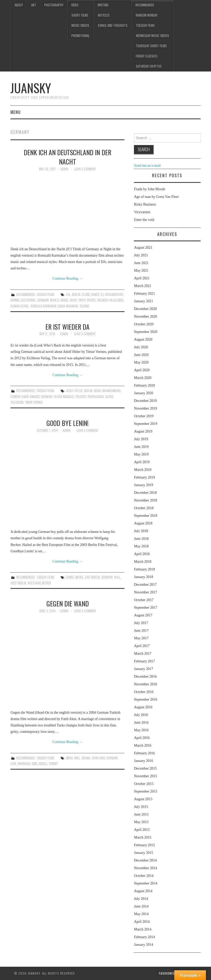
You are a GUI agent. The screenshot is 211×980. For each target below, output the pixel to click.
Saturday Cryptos (149, 66)
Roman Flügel (20, 306)
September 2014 (146, 883)
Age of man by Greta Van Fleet (156, 197)
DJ (102, 295)
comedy (15, 397)
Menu (16, 112)
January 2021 (144, 301)
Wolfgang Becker (39, 583)
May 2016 (141, 730)
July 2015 (141, 807)
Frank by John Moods (150, 189)
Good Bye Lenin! (67, 423)
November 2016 (146, 684)
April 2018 (142, 554)
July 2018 (141, 531)
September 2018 (146, 516)
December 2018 (145, 493)
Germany (43, 300)
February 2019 (144, 477)
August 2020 (143, 339)
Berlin (76, 295)
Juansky (31, 88)
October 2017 (144, 600)
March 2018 (143, 562)
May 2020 (141, 362)
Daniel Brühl (75, 577)
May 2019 (141, 454)
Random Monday (147, 15)
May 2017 (141, 638)
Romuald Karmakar (43, 306)
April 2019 (142, 462)
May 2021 (141, 271)
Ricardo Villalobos (110, 300)
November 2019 (146, 408)
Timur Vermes (34, 402)
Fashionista (169, 973)
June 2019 (141, 447)
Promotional (80, 36)
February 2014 (144, 937)
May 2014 (141, 914)
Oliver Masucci (64, 397)
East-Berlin (92, 577)
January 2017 (144, 669)
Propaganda (96, 397)
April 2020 (142, 370)
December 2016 (145, 677)
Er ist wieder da (67, 327)
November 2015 (146, 776)
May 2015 (141, 822)
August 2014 (143, 891)
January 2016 (144, 761)
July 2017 (141, 623)
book (97, 391)
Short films (80, 15)
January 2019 (144, 485)
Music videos (80, 25)
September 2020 (146, 332)
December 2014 (145, 860)
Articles (104, 15)
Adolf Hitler (74, 391)
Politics (81, 397)
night (73, 300)
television (17, 402)
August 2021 (143, 248)
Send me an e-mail (147, 166)
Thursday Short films (151, 46)
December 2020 (145, 309)
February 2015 (144, 845)
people (91, 300)
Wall (117, 577)
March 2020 (143, 378)
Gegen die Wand (68, 603)
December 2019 (145, 401)
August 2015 (143, 799)
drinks (15, 300)
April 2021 (142, 278)
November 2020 (146, 316)
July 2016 (141, 715)
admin (64, 169)
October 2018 (144, 508)
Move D (55, 300)
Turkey (53, 764)
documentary (114, 295)
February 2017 (144, 661)
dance (95, 295)
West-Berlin (18, 583)
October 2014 (144, 876)
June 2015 (141, 814)
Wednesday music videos (152, 36)
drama (86, 758)
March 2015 (143, 837)
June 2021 (141, 263)
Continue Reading (67, 278)
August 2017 (143, 615)
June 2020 (141, 355)
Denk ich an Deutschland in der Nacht (67, 157)
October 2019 (144, 416)
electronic (28, 300)
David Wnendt (31, 397)
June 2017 (141, 631)
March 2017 (143, 654)
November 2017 (146, 592)
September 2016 (146, 700)
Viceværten (142, 212)
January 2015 (144, 853)
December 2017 (145, 585)
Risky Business (145, 204)
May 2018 (141, 546)
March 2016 (143, 745)
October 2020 (144, 324)
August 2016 (143, 707)
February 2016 (144, 753)
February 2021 (144, 294)
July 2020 (141, 347)
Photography (54, 5)
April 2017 (142, 646)
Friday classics (147, 56)
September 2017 (146, 608)
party (82, 300)
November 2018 (146, 500)
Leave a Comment (85, 169)
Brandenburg (111, 391)
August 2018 (143, 523)
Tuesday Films (145, 25)
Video (75, 5)
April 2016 (142, 738)
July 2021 (141, 255)
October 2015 (144, 784)
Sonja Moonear (68, 306)
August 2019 (143, 431)
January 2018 (144, 577)
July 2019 (141, 439)
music (65, 300)
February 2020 (144, 385)
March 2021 (143, 286)
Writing (103, 5)
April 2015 (142, 830)
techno (84, 306)
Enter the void (144, 220)
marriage (24, 764)
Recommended (145, 5)
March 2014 (143, 929)
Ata (68, 295)
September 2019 (146, 424)
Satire (109, 397)
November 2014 (146, 868)
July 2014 (141, 899)
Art (34, 5)
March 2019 (143, 470)
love (13, 764)
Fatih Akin (98, 758)
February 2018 (144, 569)
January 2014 (144, 945)
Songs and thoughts (113, 25)
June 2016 (141, 722)
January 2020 (144, 393)
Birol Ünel (73, 758)
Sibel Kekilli (40, 764)
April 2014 (142, 922)
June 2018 (141, 539)
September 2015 (146, 791)
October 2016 (144, 692)
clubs (86, 295)
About (19, 5)
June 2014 (141, 906)
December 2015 (145, 768)
